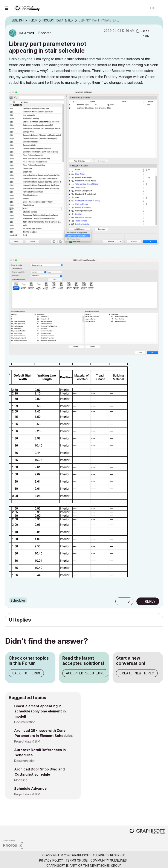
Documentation (25, 722)
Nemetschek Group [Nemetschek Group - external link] (106, 866)
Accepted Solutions (85, 673)
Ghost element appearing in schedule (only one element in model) (40, 711)
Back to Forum (26, 673)
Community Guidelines (109, 860)
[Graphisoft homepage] (147, 832)
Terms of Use (77, 860)
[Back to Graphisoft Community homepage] (28, 8)
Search (139, 8)
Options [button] (157, 21)
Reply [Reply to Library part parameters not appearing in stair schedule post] (150, 601)
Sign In (161, 8)
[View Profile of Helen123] (26, 33)
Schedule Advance (30, 789)
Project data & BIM (27, 741)
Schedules (18, 600)
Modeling (21, 780)
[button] (84, 168)
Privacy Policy (51, 860)
